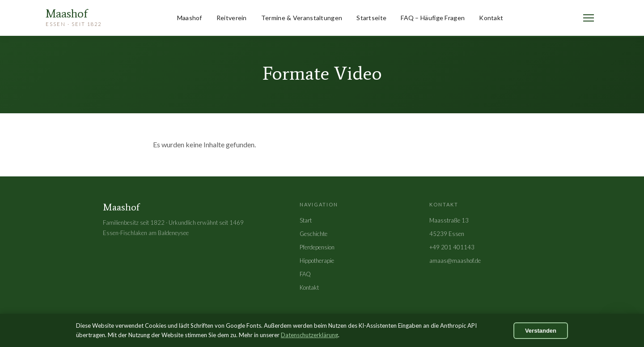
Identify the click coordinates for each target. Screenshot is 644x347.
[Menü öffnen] (589, 18)
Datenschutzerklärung (309, 335)
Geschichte (314, 234)
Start (306, 220)
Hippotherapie (317, 261)
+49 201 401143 (452, 247)
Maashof (190, 18)
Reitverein (232, 18)
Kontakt (491, 18)
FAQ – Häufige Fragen (433, 18)
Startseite (371, 18)
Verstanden (541, 331)
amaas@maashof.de (455, 261)
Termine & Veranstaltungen (302, 18)
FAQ (305, 274)
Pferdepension (317, 247)
